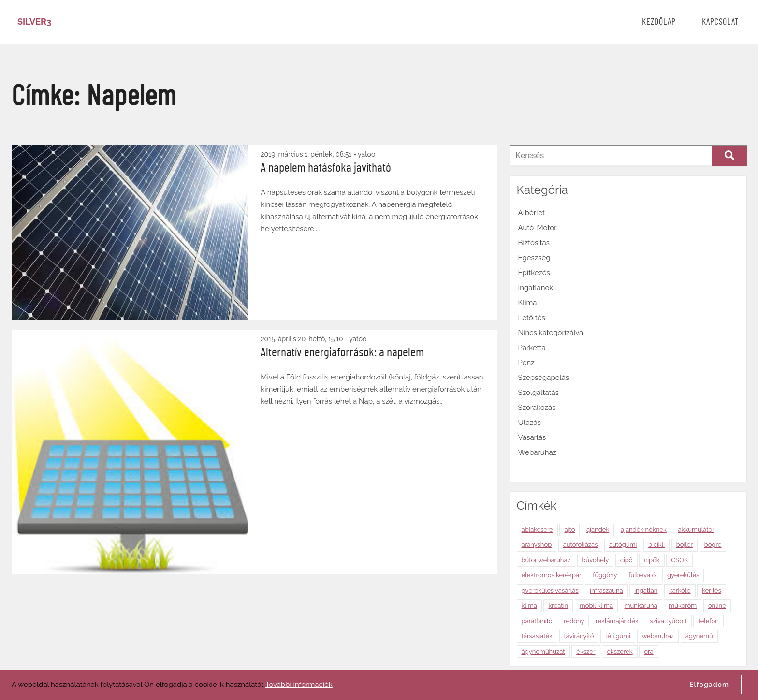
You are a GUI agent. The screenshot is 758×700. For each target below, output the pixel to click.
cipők (652, 560)
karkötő (680, 591)
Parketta (532, 348)
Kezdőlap (659, 22)
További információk (299, 685)
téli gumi (618, 636)
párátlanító (537, 621)
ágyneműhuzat (543, 651)
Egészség (534, 258)
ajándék (598, 530)
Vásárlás (532, 437)
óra (649, 651)
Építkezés (534, 273)
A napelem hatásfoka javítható (326, 168)
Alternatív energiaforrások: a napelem (342, 352)
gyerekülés (683, 575)
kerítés (712, 591)
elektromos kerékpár (552, 575)
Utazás (530, 423)
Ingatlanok (536, 288)
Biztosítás (534, 243)
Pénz (526, 363)
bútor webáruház (546, 560)
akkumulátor (696, 530)
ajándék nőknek (644, 530)
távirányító (579, 636)
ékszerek (620, 651)
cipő (627, 560)
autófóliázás (581, 545)
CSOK (679, 560)
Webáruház (537, 452)
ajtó (569, 530)
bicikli (656, 545)
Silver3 (34, 22)
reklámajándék (617, 621)
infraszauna (606, 591)
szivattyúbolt (668, 621)
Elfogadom (709, 685)
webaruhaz (658, 636)
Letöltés (532, 318)
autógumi (623, 545)
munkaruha (641, 605)
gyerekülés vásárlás (550, 591)
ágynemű (699, 636)
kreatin (558, 605)
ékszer (586, 651)
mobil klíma (596, 605)
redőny (574, 621)
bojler (685, 545)
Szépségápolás (544, 378)
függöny (605, 575)
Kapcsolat (721, 22)
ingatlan (646, 591)
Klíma (528, 303)
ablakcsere (537, 530)
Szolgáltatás (539, 393)
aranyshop (537, 545)
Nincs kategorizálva (551, 333)
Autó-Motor (538, 228)
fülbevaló (642, 575)
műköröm (683, 605)
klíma (529, 605)
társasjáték (537, 636)
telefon (708, 621)
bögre (713, 545)
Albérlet (532, 213)
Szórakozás (537, 408)
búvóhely (596, 560)
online (717, 605)
